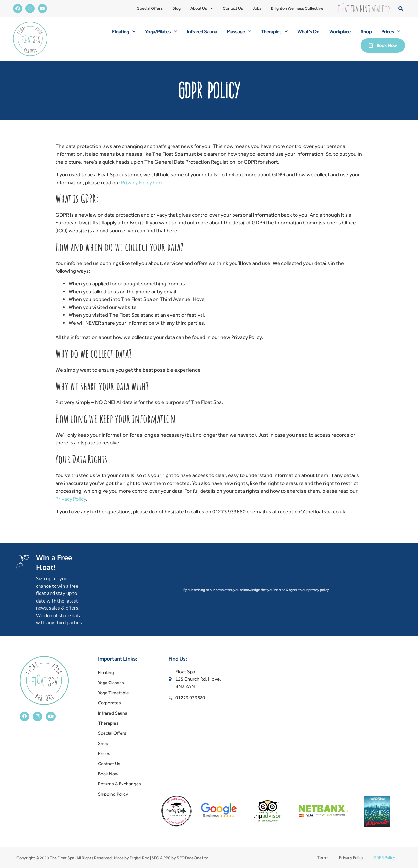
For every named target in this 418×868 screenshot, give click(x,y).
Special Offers (150, 8)
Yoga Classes (111, 683)
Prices (391, 32)
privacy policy (318, 590)
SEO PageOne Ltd (193, 858)
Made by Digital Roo (132, 858)
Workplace (340, 32)
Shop (366, 32)
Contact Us (233, 8)
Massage (239, 32)
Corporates (109, 703)
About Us (202, 8)
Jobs (257, 8)
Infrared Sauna (202, 32)
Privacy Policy (71, 499)
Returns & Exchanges (120, 784)
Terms (323, 857)
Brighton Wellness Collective (297, 8)
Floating (124, 32)
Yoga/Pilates (161, 32)
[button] (401, 8)
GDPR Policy (384, 857)
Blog (177, 8)
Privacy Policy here (142, 182)
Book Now (108, 774)
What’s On (308, 32)
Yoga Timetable (113, 693)
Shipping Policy (113, 794)
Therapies (274, 32)
